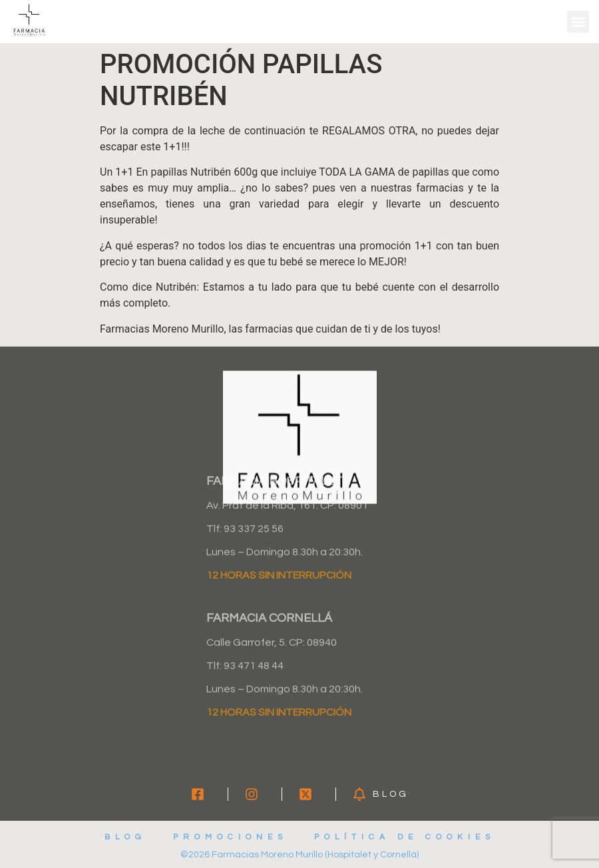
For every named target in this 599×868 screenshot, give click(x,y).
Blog (125, 837)
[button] (578, 22)
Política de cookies (405, 837)
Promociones (230, 837)
